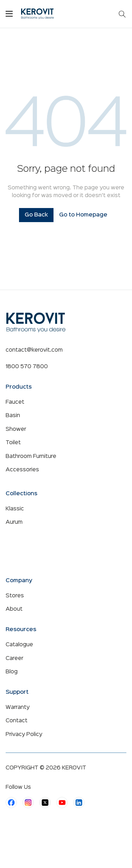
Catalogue (19, 645)
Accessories (22, 470)
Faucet (15, 402)
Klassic (15, 509)
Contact (17, 721)
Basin (13, 416)
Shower (16, 429)
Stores (15, 596)
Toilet (13, 443)
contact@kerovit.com (34, 350)
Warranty (18, 707)
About (14, 609)
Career (14, 659)
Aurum (14, 522)
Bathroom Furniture (31, 457)
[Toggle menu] (9, 14)
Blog (12, 672)
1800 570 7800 (27, 367)
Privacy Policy (24, 735)
